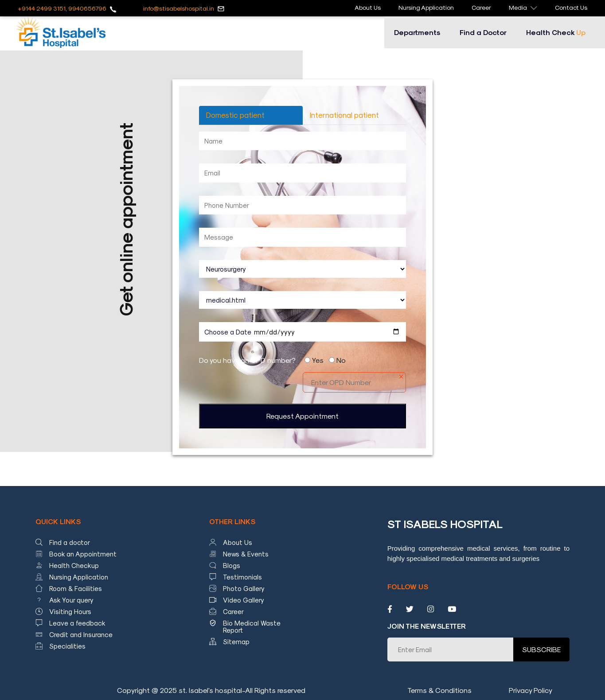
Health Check (556, 32)
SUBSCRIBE (541, 649)
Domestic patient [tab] (235, 115)
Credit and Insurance (81, 634)
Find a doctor (70, 542)
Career (481, 7)
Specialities (67, 646)
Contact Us (571, 7)
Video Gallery (244, 600)
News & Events (246, 554)
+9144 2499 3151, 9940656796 (62, 8)
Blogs (232, 565)
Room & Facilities (76, 588)
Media (523, 7)
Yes (318, 360)
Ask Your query (71, 600)
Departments (417, 32)
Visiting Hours (70, 611)
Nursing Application (426, 7)
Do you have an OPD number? (247, 360)
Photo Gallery (244, 588)
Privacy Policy (531, 690)
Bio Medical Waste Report (252, 626)
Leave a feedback (77, 623)
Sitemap (236, 642)
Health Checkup (74, 565)
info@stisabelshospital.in (179, 8)
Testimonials (242, 577)
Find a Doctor (483, 32)
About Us (368, 7)
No (341, 360)
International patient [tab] (344, 115)
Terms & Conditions (439, 690)
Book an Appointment (83, 554)
